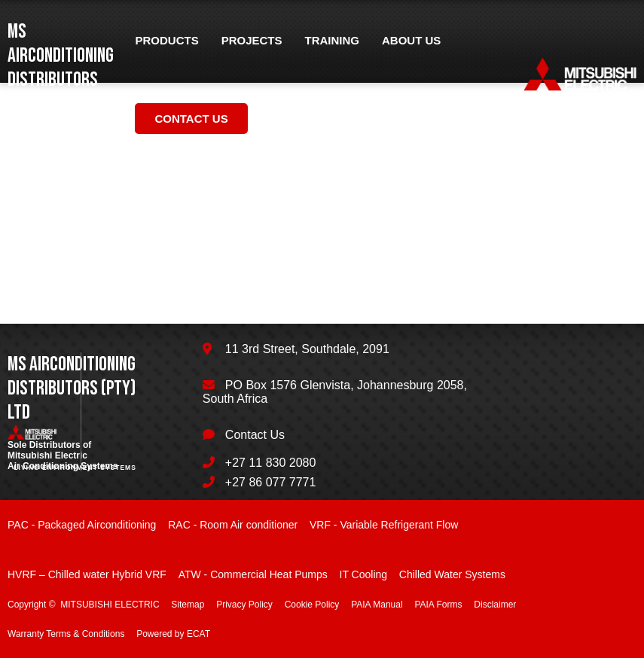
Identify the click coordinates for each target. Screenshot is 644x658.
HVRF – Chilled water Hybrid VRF (87, 574)
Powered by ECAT (173, 634)
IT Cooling (364, 574)
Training (333, 40)
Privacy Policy (244, 605)
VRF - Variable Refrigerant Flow (384, 525)
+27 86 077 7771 (271, 482)
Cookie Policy (312, 605)
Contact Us (255, 435)
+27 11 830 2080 (271, 463)
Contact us (191, 119)
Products (166, 40)
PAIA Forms (438, 605)
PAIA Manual (377, 605)
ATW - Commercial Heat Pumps (253, 574)
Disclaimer (495, 605)
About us (411, 40)
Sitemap (188, 605)
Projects (252, 40)
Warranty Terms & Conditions (66, 634)
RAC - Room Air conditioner (233, 525)
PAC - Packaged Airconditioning (82, 525)
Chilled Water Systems (452, 574)
